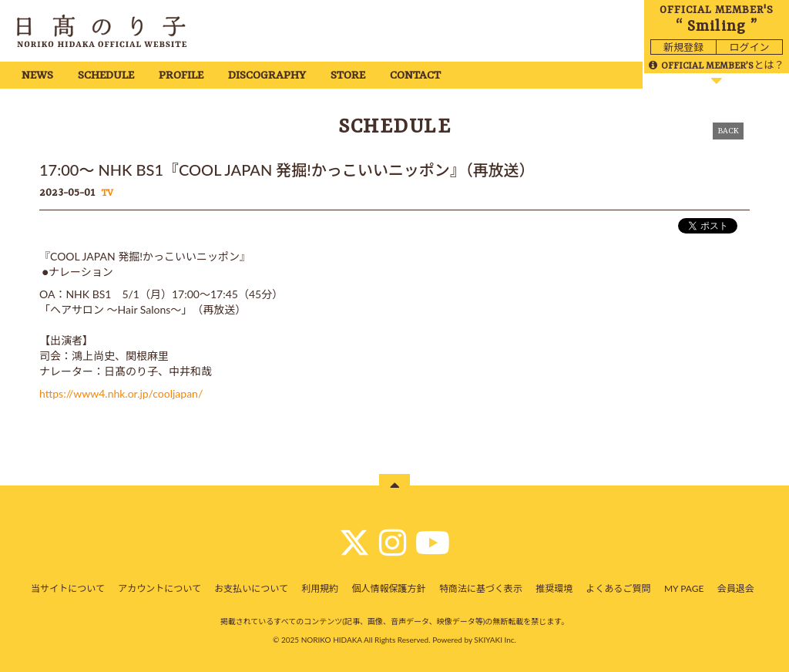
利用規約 (320, 588)
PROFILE (181, 76)
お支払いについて (251, 588)
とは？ (716, 65)
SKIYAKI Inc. (495, 640)
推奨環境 (554, 588)
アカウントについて (159, 588)
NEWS (37, 76)
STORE (348, 76)
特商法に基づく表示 (481, 588)
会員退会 (736, 588)
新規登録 (683, 47)
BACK (728, 131)
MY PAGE (684, 588)
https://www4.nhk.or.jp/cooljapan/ (121, 393)
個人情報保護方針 (389, 588)
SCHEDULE (106, 76)
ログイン (749, 47)
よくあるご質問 (619, 588)
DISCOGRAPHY (267, 76)
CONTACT (415, 76)
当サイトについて (68, 588)
